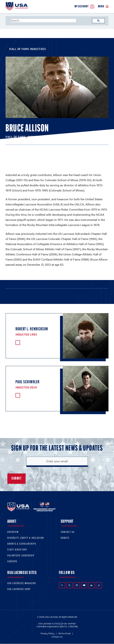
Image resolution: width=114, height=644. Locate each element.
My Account (84, 7)
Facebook (62, 585)
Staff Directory (17, 550)
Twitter (69, 585)
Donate (65, 538)
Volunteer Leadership (21, 556)
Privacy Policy (47, 634)
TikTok (99, 585)
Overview (13, 532)
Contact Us (68, 532)
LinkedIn (91, 585)
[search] (43, 21)
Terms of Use (64, 634)
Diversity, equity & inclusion (26, 538)
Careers (12, 562)
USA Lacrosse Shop (19, 589)
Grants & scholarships (22, 544)
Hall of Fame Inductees (28, 49)
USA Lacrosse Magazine (22, 583)
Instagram (77, 585)
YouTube (84, 585)
